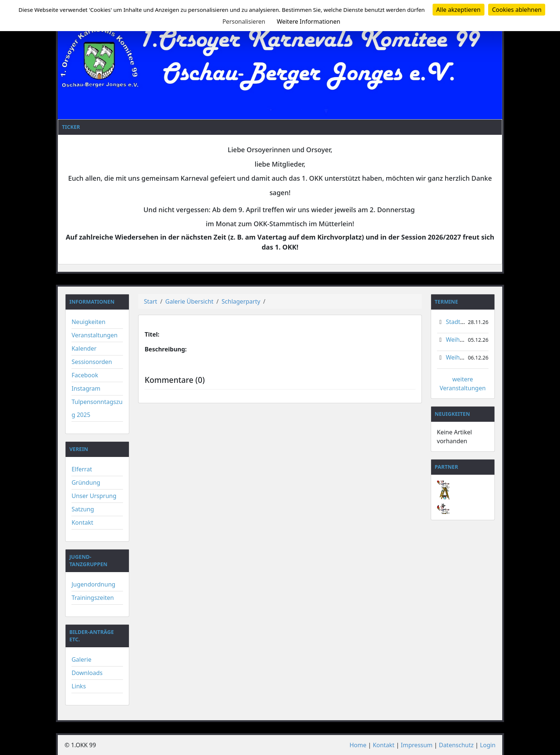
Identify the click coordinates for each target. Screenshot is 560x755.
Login (488, 745)
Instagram (86, 388)
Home (358, 745)
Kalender (84, 348)
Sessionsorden (92, 362)
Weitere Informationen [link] (308, 21)
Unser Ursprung (94, 496)
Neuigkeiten (88, 322)
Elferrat (82, 469)
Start (150, 301)
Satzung (83, 509)
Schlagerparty (241, 301)
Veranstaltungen (94, 335)
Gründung (86, 482)
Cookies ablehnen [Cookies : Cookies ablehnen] (517, 10)
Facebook (85, 375)
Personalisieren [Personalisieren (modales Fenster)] (244, 21)
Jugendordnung (93, 584)
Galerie (81, 659)
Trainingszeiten (93, 598)
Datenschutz (456, 745)
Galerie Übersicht (189, 301)
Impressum (417, 745)
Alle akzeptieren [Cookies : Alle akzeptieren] (459, 10)
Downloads (87, 673)
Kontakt (82, 522)
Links (79, 686)
